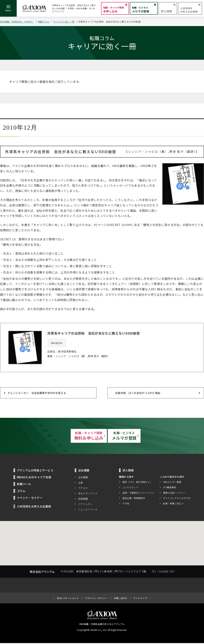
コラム (21, 492)
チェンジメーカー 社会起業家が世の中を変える (37, 393)
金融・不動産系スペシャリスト (138, 494)
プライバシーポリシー (96, 599)
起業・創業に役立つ (173, 504)
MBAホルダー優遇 (172, 483)
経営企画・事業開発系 (134, 499)
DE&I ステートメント (68, 599)
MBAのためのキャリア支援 (34, 478)
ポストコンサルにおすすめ (177, 499)
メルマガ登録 (143, 436)
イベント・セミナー (30, 499)
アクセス (83, 489)
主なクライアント (88, 494)
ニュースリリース (88, 510)
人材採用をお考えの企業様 (34, 507)
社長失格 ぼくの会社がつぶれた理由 (138, 393)
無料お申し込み (61, 436)
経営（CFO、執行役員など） (137, 483)
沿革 (81, 484)
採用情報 (83, 500)
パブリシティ (85, 505)
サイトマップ (140, 599)
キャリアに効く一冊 (64, 22)
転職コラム (44, 22)
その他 (126, 504)
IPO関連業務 (170, 488)
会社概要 (83, 478)
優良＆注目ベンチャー (174, 494)
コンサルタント (130, 488)
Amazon (57, 343)
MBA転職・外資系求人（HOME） (17, 22)
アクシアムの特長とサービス (35, 471)
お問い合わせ (121, 599)
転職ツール (24, 485)
